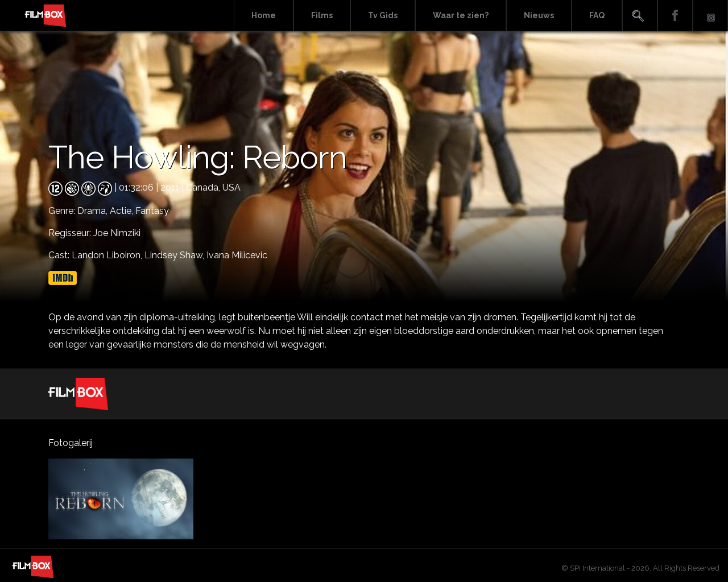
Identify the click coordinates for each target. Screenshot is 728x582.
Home (264, 15)
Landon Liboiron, (108, 255)
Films (322, 15)
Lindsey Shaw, (175, 255)
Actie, (123, 211)
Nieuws (539, 15)
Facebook (675, 16)
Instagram (710, 16)
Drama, (94, 211)
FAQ (597, 15)
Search (640, 16)
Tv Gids (383, 15)
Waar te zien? (461, 15)
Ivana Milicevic (237, 255)
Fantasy (152, 211)
